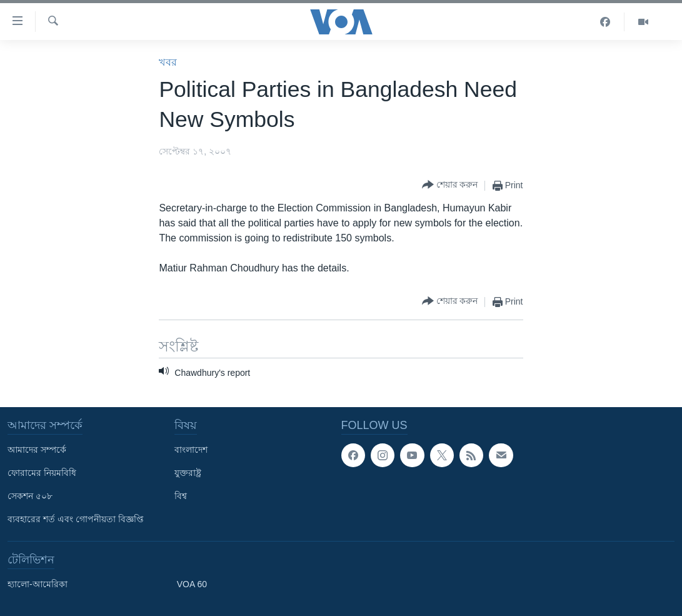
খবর (168, 62)
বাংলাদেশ (191, 450)
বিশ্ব (181, 496)
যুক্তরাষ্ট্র (188, 473)
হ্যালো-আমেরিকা (38, 584)
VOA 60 (192, 584)
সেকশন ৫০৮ (30, 496)
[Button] (450, 185)
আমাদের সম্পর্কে (37, 450)
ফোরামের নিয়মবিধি (42, 473)
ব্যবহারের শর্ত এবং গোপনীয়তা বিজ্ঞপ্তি (76, 519)
